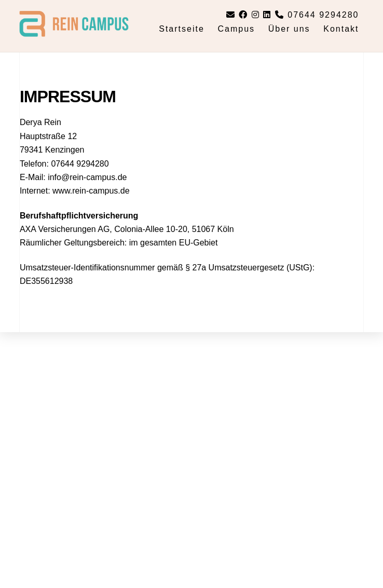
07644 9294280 (317, 15)
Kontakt (341, 29)
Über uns (289, 29)
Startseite (182, 29)
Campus (236, 29)
